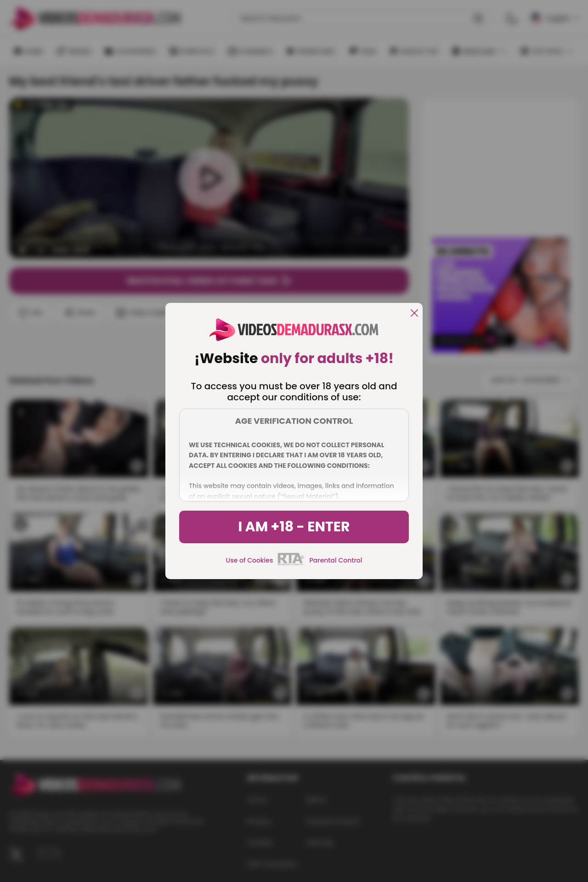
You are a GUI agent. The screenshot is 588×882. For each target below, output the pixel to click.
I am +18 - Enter (294, 527)
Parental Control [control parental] (336, 560)
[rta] (291, 564)
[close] (414, 314)
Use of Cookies (250, 560)
